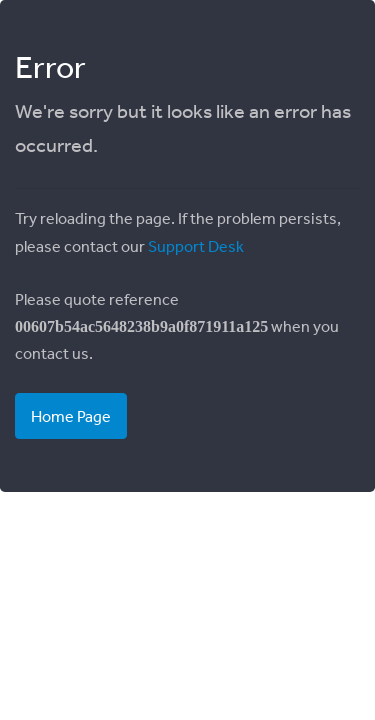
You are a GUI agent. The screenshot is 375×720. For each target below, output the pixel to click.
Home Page (71, 416)
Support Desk (196, 246)
